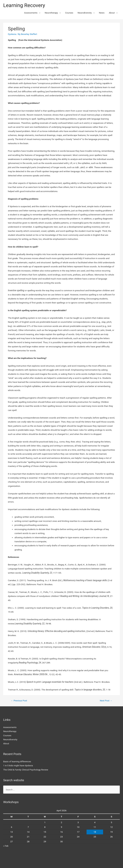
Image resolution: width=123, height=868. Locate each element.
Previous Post (19, 701)
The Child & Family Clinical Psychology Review (26, 770)
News (102, 13)
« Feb (6, 846)
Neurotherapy (51, 13)
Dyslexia (12, 34)
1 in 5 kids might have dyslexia (18, 765)
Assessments (31, 13)
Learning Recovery (24, 5)
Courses (69, 13)
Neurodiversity (85, 13)
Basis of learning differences (17, 761)
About (112, 13)
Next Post (106, 701)
